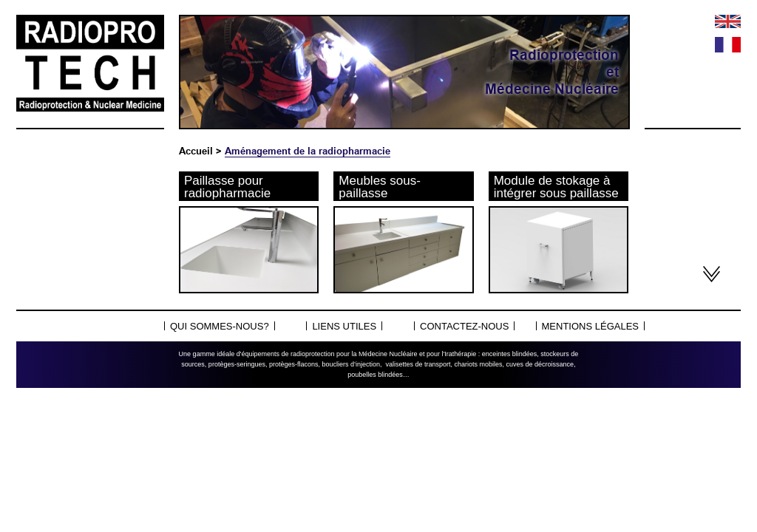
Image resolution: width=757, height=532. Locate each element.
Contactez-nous (464, 326)
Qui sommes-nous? (220, 326)
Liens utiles (344, 326)
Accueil (196, 151)
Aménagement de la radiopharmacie (308, 151)
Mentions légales (590, 326)
